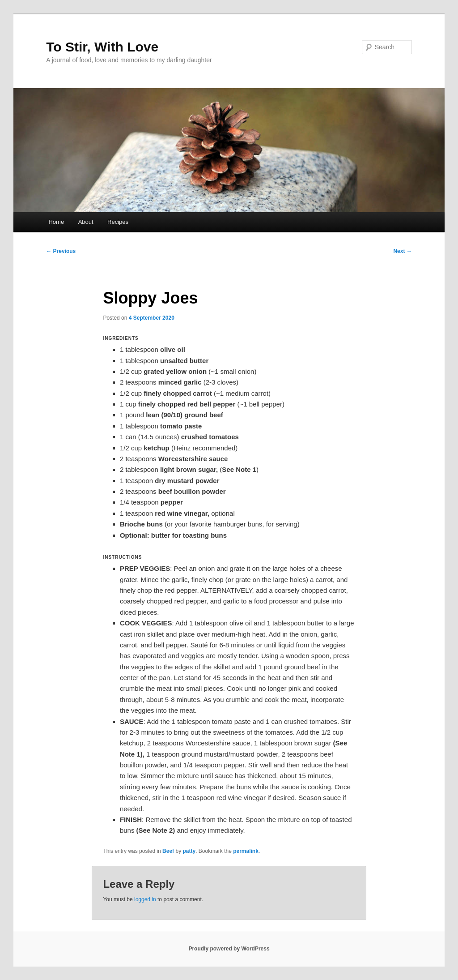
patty (189, 851)
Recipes (118, 222)
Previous (61, 251)
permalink (246, 851)
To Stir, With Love (102, 47)
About (86, 222)
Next (402, 251)
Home (56, 222)
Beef (168, 851)
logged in (145, 899)
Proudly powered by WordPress (229, 949)
